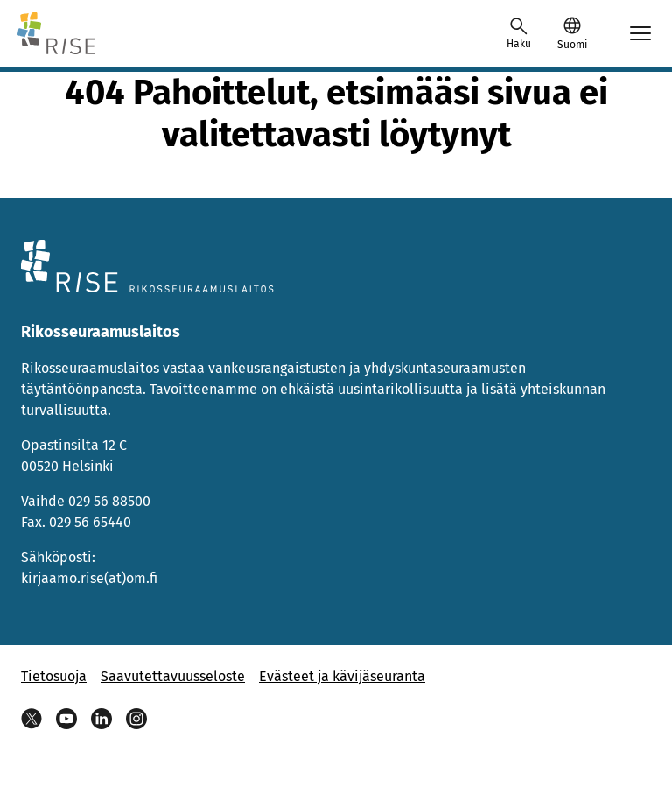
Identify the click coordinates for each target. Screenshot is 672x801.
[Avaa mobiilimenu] (640, 33)
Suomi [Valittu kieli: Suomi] (572, 45)
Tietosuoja (54, 676)
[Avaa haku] (519, 33)
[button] (572, 33)
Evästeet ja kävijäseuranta (342, 676)
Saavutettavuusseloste (173, 676)
